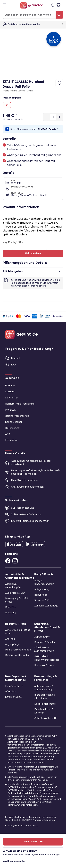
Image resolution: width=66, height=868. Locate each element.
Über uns (10, 386)
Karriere (10, 392)
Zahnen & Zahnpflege (46, 606)
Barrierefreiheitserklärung (20, 404)
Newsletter (12, 398)
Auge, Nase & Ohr (15, 593)
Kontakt (16, 358)
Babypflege (41, 595)
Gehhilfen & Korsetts (46, 718)
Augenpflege (12, 644)
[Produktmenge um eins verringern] (47, 117)
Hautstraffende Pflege (18, 650)
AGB (8, 434)
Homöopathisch (14, 686)
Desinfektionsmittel (45, 704)
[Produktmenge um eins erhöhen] (60, 117)
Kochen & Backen (44, 665)
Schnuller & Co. (42, 600)
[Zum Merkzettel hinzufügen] (59, 83)
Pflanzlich (11, 692)
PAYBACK (11, 410)
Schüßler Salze (13, 697)
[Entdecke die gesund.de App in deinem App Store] (14, 544)
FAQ (13, 365)
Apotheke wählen (43, 24)
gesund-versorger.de (17, 416)
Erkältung (11, 613)
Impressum (11, 440)
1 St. (7, 105)
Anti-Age (10, 639)
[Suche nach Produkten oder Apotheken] (59, 15)
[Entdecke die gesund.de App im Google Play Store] (35, 544)
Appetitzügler (42, 637)
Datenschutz (12, 428)
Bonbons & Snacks (45, 642)
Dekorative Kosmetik (17, 655)
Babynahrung (42, 589)
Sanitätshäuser (14, 422)
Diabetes (10, 607)
